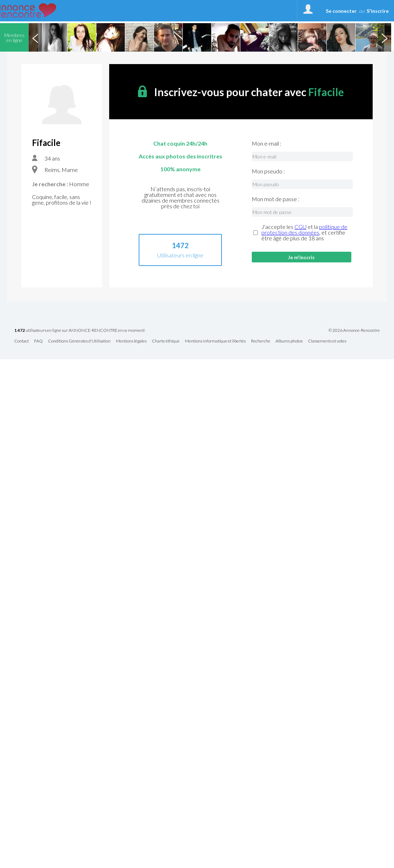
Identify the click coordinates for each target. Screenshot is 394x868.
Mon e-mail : (267, 143)
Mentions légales (131, 341)
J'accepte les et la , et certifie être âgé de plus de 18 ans (304, 232)
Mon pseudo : (268, 171)
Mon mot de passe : (276, 199)
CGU (300, 227)
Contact (22, 341)
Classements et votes (327, 341)
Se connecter (341, 11)
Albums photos (289, 341)
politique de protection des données (304, 229)
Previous (35, 37)
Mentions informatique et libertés (215, 341)
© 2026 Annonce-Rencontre (354, 330)
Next (384, 37)
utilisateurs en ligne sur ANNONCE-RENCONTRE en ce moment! (80, 331)
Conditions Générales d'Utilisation (79, 341)
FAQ (38, 341)
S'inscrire (378, 11)
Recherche (261, 341)
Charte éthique (166, 341)
